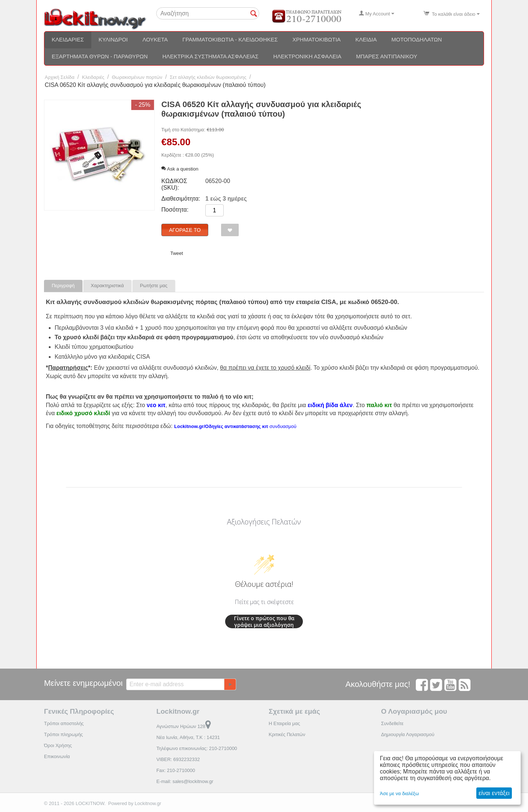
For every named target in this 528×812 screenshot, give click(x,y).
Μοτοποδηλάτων (417, 39)
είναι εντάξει (494, 793)
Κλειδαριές (68, 39)
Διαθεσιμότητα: (181, 199)
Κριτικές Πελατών (287, 734)
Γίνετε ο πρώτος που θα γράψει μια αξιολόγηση (264, 621)
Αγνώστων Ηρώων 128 (184, 726)
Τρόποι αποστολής (64, 723)
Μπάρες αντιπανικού (387, 56)
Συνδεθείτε (392, 723)
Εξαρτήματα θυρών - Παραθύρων (100, 56)
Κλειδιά (366, 39)
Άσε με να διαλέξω (399, 793)
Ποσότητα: (175, 210)
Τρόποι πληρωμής (63, 734)
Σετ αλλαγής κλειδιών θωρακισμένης (208, 77)
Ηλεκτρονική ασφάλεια (307, 56)
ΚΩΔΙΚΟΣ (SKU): (174, 184)
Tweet (177, 253)
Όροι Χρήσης (58, 745)
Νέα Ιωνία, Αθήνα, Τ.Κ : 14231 (188, 737)
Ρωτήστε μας (154, 286)
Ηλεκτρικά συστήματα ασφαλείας (210, 56)
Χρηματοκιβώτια (317, 39)
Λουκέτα (155, 39)
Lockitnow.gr (148, 803)
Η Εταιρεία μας (285, 723)
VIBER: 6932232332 (178, 759)
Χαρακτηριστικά (107, 286)
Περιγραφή (63, 286)
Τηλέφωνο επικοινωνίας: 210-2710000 (197, 748)
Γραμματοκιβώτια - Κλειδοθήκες (230, 39)
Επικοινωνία (57, 756)
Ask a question (180, 169)
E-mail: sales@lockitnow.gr (185, 781)
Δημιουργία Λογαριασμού (408, 734)
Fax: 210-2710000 (176, 770)
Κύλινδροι (113, 39)
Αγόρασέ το (185, 230)
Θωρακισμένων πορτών (137, 77)
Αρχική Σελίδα (60, 77)
